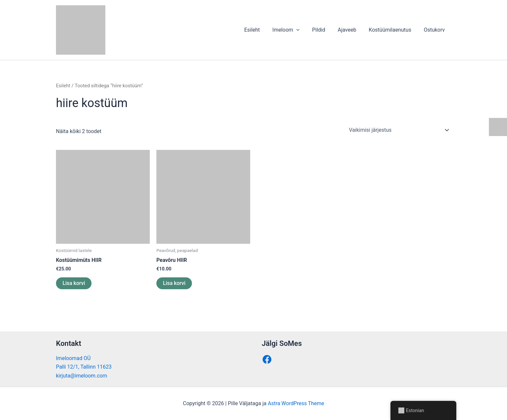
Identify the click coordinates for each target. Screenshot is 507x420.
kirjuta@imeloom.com (82, 376)
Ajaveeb (352, 30)
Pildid (326, 30)
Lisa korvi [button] (74, 283)
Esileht (263, 30)
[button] (305, 30)
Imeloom (295, 30)
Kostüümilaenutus (393, 30)
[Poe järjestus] (399, 130)
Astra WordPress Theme (296, 403)
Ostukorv (435, 30)
